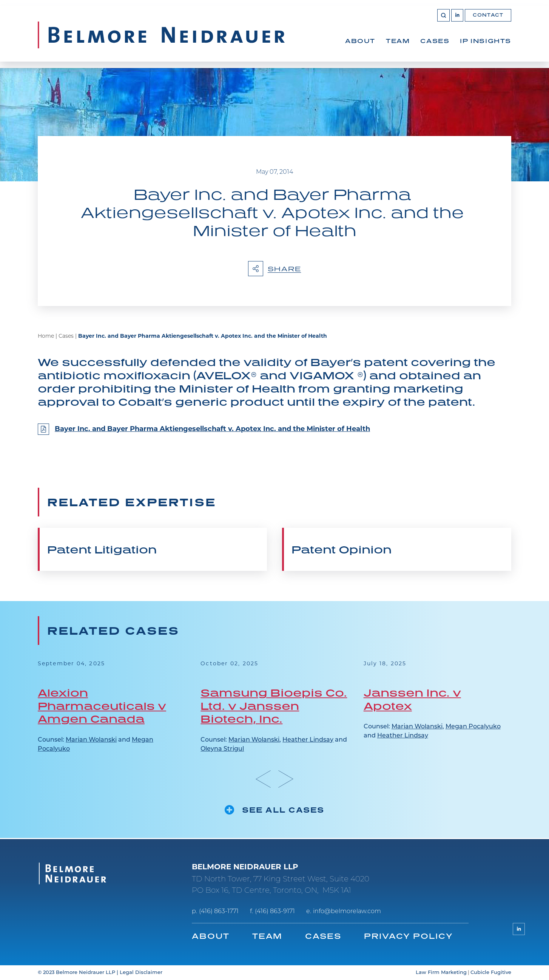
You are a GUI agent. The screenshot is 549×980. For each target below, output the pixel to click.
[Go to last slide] (263, 779)
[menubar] (428, 55)
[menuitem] (360, 55)
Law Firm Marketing (441, 973)
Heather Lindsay (308, 740)
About (360, 47)
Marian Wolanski (91, 740)
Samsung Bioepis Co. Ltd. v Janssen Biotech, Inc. (274, 706)
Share (275, 269)
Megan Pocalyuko (473, 728)
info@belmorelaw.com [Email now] (347, 912)
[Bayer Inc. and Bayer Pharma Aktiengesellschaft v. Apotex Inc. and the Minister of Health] (274, 434)
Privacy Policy (409, 936)
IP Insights (486, 47)
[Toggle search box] (443, 21)
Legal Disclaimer (141, 973)
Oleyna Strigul (222, 750)
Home (46, 337)
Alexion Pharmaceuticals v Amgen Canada (102, 706)
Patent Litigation (102, 550)
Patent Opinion (342, 550)
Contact (488, 21)
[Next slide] (286, 779)
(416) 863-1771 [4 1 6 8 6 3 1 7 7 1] (219, 912)
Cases (435, 47)
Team (398, 47)
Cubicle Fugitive (491, 973)
